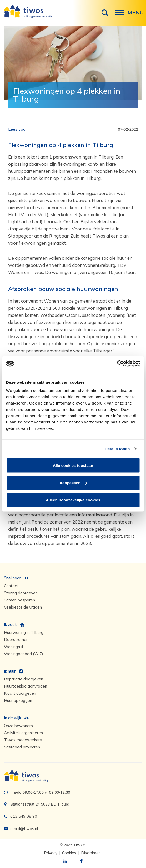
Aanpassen (73, 483)
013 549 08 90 (24, 816)
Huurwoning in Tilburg (24, 632)
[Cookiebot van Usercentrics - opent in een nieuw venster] (117, 364)
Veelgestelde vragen (23, 607)
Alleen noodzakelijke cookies (73, 500)
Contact (11, 586)
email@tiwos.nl (24, 829)
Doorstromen (16, 640)
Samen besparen (19, 600)
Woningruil (13, 647)
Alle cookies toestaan (73, 465)
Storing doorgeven (21, 593)
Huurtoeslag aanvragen (26, 686)
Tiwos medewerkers (23, 740)
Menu (122, 15)
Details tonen (117, 449)
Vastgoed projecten (22, 747)
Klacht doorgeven (20, 693)
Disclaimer (90, 853)
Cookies (69, 853)
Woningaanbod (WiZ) (24, 654)
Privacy (51, 853)
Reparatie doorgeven (24, 679)
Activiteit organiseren (23, 733)
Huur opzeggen (18, 700)
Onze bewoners (18, 726)
